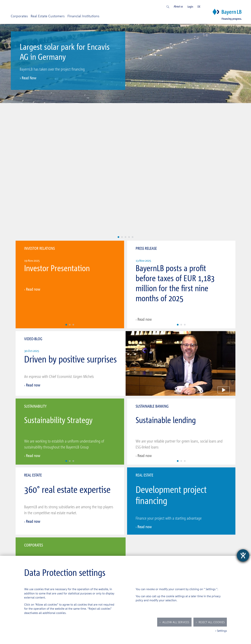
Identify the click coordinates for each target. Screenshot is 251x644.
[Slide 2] (122, 109)
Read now (33, 161)
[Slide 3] (125, 109)
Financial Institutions (83, 16)
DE (199, 7)
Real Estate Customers (48, 16)
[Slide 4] (129, 109)
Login (190, 7)
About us (178, 6)
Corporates (19, 16)
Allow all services (175, 622)
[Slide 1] (118, 109)
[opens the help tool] (243, 555)
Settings (211, 589)
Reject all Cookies (211, 622)
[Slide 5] (133, 109)
